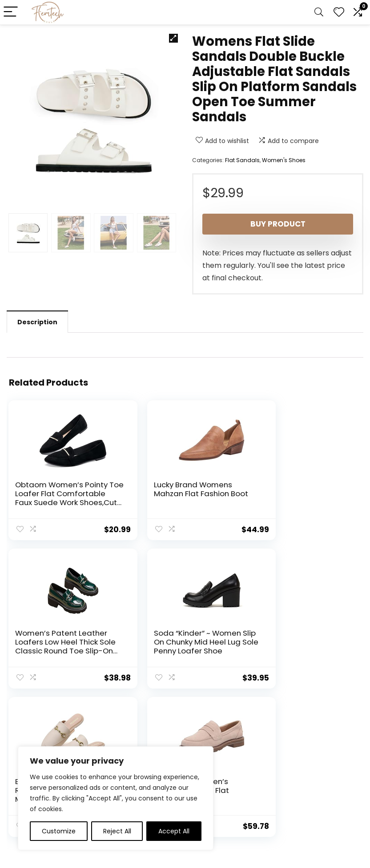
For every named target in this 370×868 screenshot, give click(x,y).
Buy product (278, 224)
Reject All (117, 831)
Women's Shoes (284, 160)
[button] (173, 38)
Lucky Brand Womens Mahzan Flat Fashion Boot (176, 494)
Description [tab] (37, 322)
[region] (116, 798)
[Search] (319, 12)
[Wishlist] (339, 12)
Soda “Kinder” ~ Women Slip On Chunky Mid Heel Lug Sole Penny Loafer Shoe (59, 645)
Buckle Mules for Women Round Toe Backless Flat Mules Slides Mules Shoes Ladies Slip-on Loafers (181, 649)
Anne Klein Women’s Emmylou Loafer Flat (295, 636)
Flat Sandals (242, 160)
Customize (59, 831)
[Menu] (11, 12)
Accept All (174, 831)
